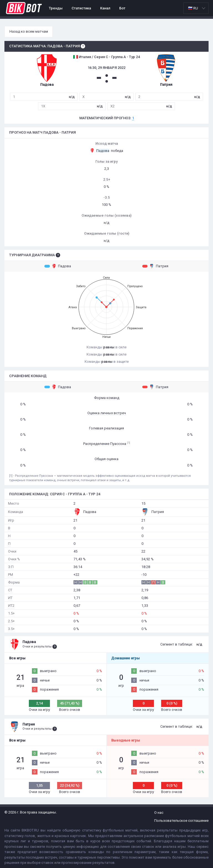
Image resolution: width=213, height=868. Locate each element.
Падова (58, 266)
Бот (122, 8)
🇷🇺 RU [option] (193, 8)
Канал (105, 8)
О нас (159, 813)
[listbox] (196, 8)
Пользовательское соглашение (181, 821)
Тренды (56, 8)
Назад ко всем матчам (29, 31)
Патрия (155, 266)
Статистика (81, 8)
